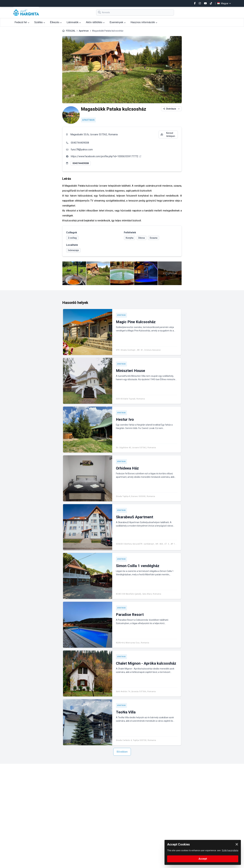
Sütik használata (230, 850)
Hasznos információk (144, 22)
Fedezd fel (22, 22)
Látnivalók (74, 22)
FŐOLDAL (71, 31)
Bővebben (122, 752)
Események (118, 22)
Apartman (84, 31)
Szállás (40, 22)
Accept (203, 859)
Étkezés (56, 22)
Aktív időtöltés (95, 22)
